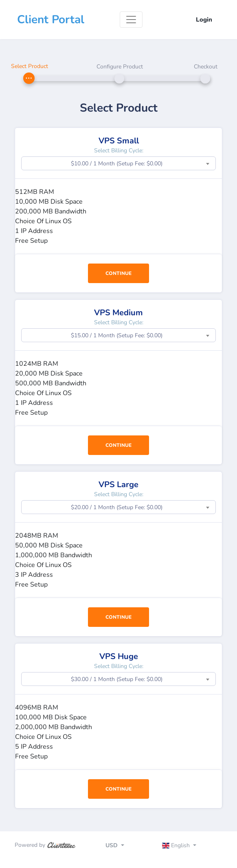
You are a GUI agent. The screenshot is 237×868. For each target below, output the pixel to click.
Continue (118, 273)
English (177, 845)
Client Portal (51, 20)
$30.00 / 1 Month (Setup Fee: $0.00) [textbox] (117, 679)
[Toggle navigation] (131, 20)
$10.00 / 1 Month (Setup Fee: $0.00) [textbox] (117, 164)
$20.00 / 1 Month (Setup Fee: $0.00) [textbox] (117, 507)
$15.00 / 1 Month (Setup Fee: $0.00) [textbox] (117, 335)
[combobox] (118, 163)
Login (204, 20)
